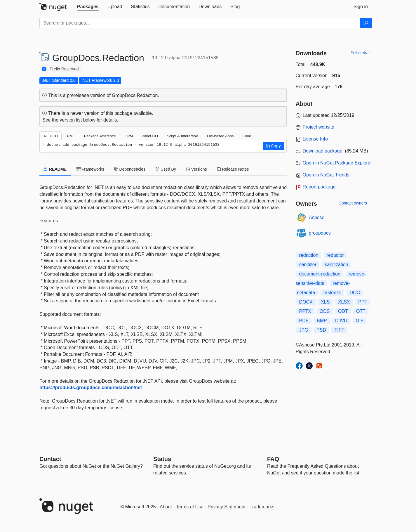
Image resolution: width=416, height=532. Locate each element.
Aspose (317, 218)
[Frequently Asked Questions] (273, 459)
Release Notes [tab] (233, 169)
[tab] (88, 7)
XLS (325, 302)
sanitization (337, 265)
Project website (319, 127)
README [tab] (55, 169)
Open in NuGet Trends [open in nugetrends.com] (326, 175)
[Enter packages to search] (200, 23)
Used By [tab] (166, 169)
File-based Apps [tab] (220, 136)
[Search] (366, 23)
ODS (325, 311)
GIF (360, 321)
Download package (323, 151)
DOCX (306, 302)
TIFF (339, 330)
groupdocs (320, 233)
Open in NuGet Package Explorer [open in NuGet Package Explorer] (337, 163)
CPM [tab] (129, 136)
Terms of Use (190, 507)
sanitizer (308, 265)
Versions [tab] (196, 169)
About (166, 507)
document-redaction (320, 274)
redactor (335, 255)
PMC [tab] (71, 136)
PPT (363, 302)
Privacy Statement (227, 507)
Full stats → (361, 53)
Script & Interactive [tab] (182, 136)
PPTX (305, 311)
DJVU (341, 321)
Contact (50, 459)
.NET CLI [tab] (51, 136)
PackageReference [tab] (100, 136)
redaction (309, 255)
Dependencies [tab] (130, 169)
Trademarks (262, 507)
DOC (355, 293)
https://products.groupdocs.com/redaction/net (91, 388)
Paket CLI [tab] (150, 136)
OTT (361, 311)
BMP (322, 321)
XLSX (344, 302)
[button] (274, 146)
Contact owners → (355, 203)
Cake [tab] (247, 136)
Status (162, 459)
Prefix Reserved (64, 69)
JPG (304, 330)
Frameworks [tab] (90, 169)
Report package (319, 187)
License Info (315, 139)
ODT (343, 311)
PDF (304, 321)
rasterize (332, 293)
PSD (321, 330)
